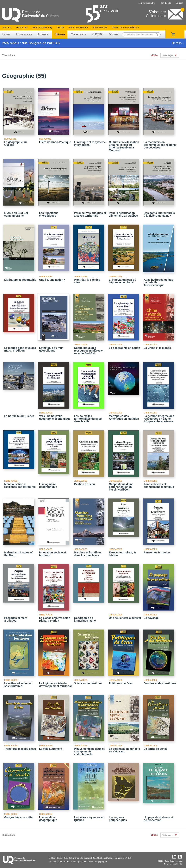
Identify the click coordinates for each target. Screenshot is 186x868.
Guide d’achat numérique (126, 28)
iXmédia (179, 864)
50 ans (114, 34)
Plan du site (165, 3)
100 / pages (168, 55)
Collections (78, 34)
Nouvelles (22, 28)
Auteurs (43, 34)
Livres (6, 34)
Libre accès (24, 34)
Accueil (7, 28)
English (179, 3)
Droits (60, 28)
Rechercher (158, 35)
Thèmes (60, 34)
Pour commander (78, 28)
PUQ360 (98, 34)
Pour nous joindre (146, 3)
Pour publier (100, 28)
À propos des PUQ (42, 28)
